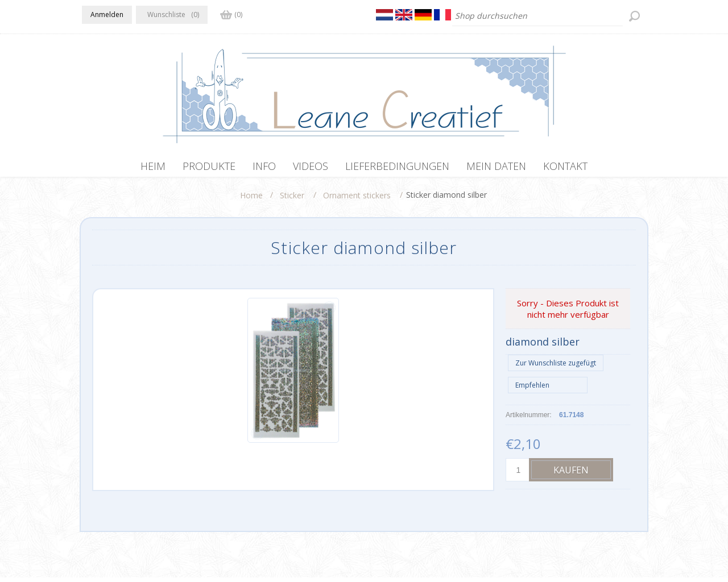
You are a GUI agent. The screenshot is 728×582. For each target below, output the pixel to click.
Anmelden (107, 14)
